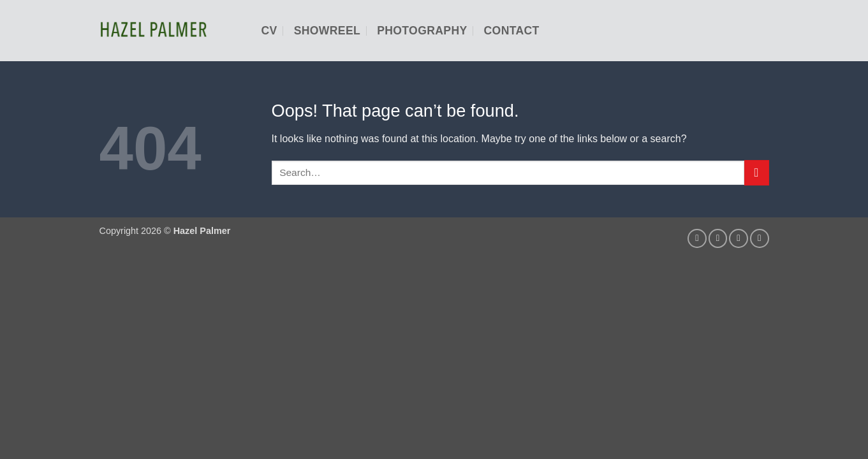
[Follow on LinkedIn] (739, 238)
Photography (422, 31)
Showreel (327, 31)
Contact (512, 31)
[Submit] (757, 172)
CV (269, 31)
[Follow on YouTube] (760, 238)
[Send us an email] (718, 238)
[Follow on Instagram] (697, 238)
